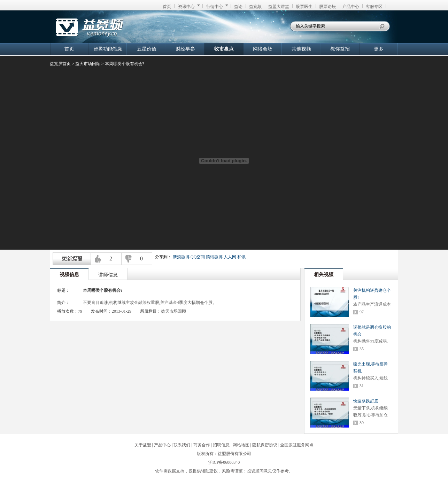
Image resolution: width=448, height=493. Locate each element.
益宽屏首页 (60, 64)
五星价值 (147, 49)
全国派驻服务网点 (297, 445)
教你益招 (340, 49)
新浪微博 (181, 257)
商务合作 (202, 445)
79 (80, 311)
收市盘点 (224, 49)
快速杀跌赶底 (366, 401)
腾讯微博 (214, 257)
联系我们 (182, 445)
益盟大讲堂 (279, 7)
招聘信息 (221, 445)
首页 (167, 7)
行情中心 (217, 7)
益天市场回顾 (88, 64)
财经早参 (185, 49)
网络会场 (263, 49)
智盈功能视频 (108, 49)
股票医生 (304, 7)
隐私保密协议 (265, 445)
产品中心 (351, 7)
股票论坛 (327, 7)
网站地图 (241, 445)
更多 (379, 49)
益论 (238, 7)
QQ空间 (198, 257)
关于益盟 (143, 445)
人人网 (230, 257)
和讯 (241, 257)
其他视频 (301, 49)
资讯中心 (189, 7)
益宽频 (255, 7)
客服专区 (374, 7)
